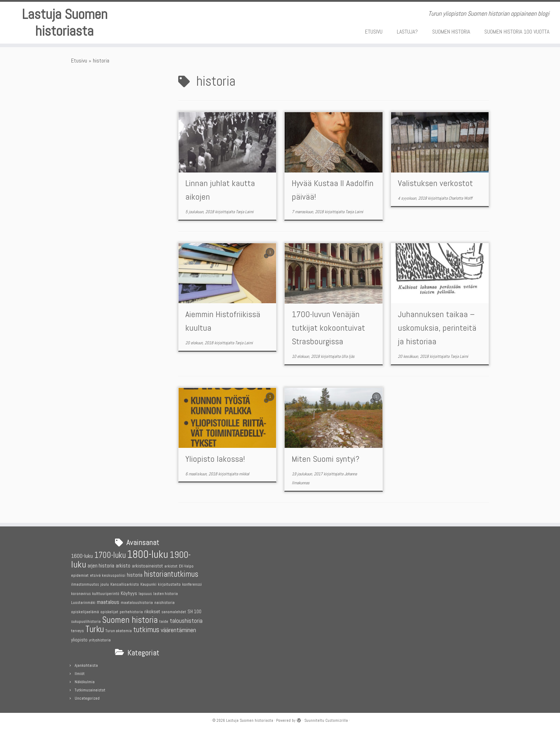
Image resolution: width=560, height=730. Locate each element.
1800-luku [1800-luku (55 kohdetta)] (148, 553)
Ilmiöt (80, 672)
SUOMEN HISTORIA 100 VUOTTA (517, 32)
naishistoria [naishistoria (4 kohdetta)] (164, 601)
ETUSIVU (374, 32)
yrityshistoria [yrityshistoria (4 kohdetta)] (100, 638)
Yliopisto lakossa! (215, 459)
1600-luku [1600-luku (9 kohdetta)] (82, 554)
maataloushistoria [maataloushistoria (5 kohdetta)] (137, 601)
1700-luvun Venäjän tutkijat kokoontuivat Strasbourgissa (328, 328)
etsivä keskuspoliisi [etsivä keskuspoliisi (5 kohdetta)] (108, 574)
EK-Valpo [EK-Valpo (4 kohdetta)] (186, 565)
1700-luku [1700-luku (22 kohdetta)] (110, 554)
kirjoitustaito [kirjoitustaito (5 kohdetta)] (169, 583)
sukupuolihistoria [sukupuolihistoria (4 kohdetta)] (86, 620)
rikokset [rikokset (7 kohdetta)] (152, 610)
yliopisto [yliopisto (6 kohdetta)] (79, 638)
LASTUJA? (407, 32)
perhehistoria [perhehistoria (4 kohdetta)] (131, 611)
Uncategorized (87, 697)
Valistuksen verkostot (435, 184)
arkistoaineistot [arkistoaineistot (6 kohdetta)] (147, 564)
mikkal (244, 474)
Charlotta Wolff (460, 199)
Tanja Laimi (245, 212)
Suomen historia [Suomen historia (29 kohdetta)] (130, 618)
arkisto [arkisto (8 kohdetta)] (123, 564)
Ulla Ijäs (348, 357)
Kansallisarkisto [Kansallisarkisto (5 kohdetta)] (125, 583)
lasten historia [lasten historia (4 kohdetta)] (166, 592)
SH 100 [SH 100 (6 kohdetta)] (194, 610)
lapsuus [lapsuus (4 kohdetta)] (145, 592)
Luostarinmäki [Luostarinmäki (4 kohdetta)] (83, 601)
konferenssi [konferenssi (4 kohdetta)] (192, 583)
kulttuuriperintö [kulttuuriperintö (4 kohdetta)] (106, 592)
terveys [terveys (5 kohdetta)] (77, 629)
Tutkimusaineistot (90, 689)
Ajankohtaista (86, 664)
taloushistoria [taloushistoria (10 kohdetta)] (186, 619)
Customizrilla (337, 719)
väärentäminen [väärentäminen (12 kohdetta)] (178, 628)
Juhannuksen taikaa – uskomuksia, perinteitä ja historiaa (437, 328)
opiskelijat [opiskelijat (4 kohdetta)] (109, 611)
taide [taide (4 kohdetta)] (164, 620)
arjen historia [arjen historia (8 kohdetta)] (101, 564)
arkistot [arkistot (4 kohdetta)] (171, 565)
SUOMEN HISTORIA (451, 32)
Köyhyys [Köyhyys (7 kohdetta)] (129, 591)
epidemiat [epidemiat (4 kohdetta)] (80, 574)
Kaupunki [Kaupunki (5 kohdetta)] (148, 583)
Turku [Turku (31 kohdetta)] (95, 627)
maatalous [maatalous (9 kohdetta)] (108, 601)
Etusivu (79, 61)
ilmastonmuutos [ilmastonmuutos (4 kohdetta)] (85, 583)
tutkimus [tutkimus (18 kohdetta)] (146, 628)
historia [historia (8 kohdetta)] (135, 573)
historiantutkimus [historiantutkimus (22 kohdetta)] (171, 572)
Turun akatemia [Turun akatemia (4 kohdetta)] (119, 629)
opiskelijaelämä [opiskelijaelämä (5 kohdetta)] (85, 610)
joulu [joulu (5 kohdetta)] (105, 583)
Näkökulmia (85, 680)
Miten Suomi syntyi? (326, 459)
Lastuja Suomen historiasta (65, 23)
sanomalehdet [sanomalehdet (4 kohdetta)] (174, 611)
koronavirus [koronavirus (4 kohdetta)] (81, 592)
